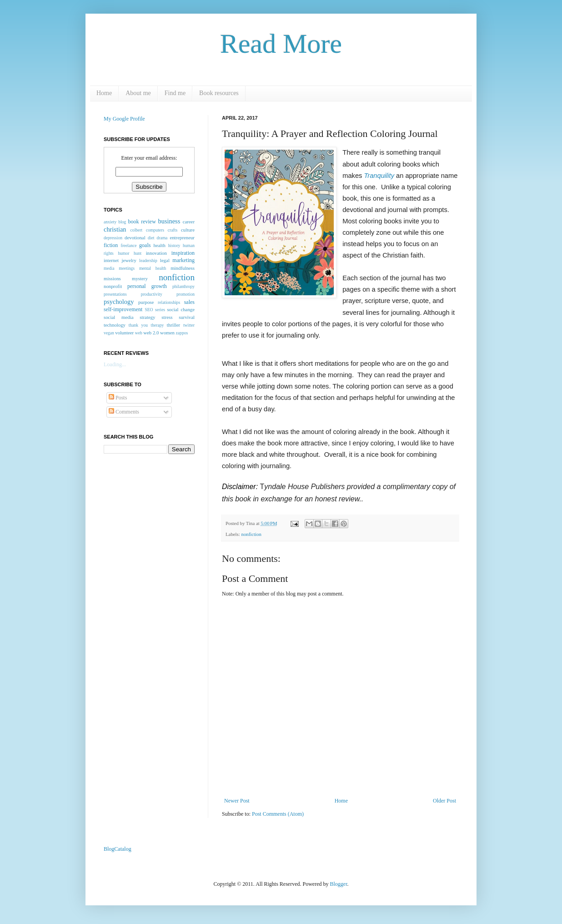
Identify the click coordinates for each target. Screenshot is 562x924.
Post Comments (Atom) (278, 814)
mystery (140, 278)
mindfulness (183, 268)
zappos (182, 333)
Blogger (339, 884)
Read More (281, 44)
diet (151, 238)
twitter (189, 325)
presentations (115, 294)
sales (189, 302)
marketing (183, 260)
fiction (111, 245)
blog (122, 222)
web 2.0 (151, 333)
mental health (153, 268)
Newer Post (237, 801)
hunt (138, 253)
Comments (124, 412)
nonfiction (251, 534)
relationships (169, 302)
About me (138, 93)
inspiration (183, 253)
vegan (109, 333)
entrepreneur (182, 237)
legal (165, 260)
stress (167, 317)
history (174, 245)
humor (123, 253)
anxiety (110, 222)
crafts (173, 230)
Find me (175, 93)
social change (181, 309)
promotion (186, 294)
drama (162, 238)
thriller (173, 325)
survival (187, 317)
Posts (118, 398)
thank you (138, 325)
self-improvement (123, 309)
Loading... (115, 364)
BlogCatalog (118, 849)
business (169, 221)
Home (104, 93)
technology (115, 325)
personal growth (147, 286)
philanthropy (183, 286)
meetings (127, 268)
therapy (157, 325)
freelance (128, 245)
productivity (152, 294)
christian (115, 229)
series (160, 310)
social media (118, 317)
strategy (147, 317)
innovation (156, 253)
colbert (137, 230)
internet (111, 260)
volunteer (124, 333)
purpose (146, 302)
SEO (149, 310)
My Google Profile (124, 119)
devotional (135, 237)
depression (113, 238)
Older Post (444, 801)
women (167, 333)
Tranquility (379, 176)
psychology (119, 302)
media (109, 268)
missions (112, 278)
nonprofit (113, 286)
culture (188, 230)
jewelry (129, 260)
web (139, 333)
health (160, 245)
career (189, 222)
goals (145, 245)
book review (142, 222)
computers (155, 230)
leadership (148, 260)
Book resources (219, 93)
